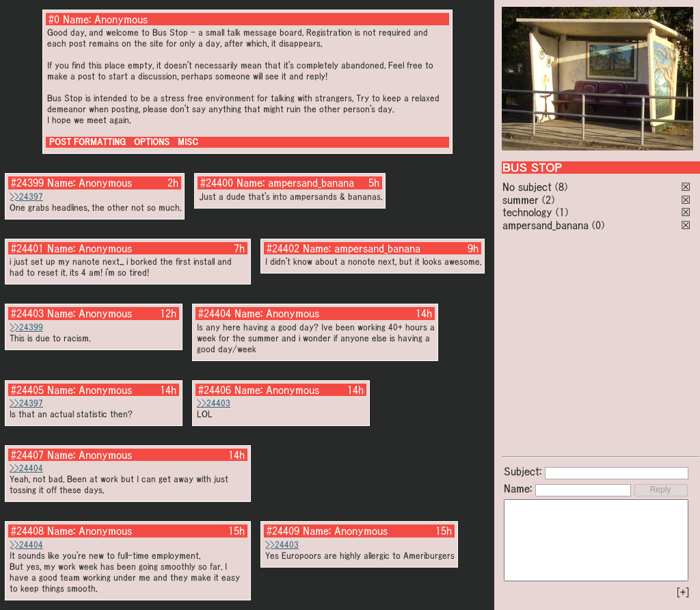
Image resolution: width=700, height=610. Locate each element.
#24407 (27, 455)
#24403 (27, 313)
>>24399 (26, 327)
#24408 (27, 531)
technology (527, 212)
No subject (529, 187)
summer (521, 200)
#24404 (215, 313)
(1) (562, 212)
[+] (683, 592)
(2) (548, 200)
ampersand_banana (546, 225)
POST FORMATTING (87, 142)
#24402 (283, 248)
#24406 (215, 390)
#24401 (27, 248)
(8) (561, 187)
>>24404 (26, 468)
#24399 (27, 183)
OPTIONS (152, 142)
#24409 (283, 531)
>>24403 (214, 403)
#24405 (27, 390)
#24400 (217, 183)
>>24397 (26, 197)
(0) (598, 225)
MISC (188, 142)
